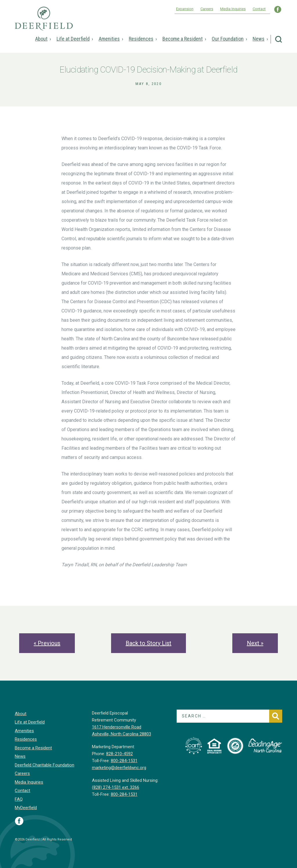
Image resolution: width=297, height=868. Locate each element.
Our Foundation (228, 39)
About (41, 39)
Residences (141, 39)
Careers (207, 9)
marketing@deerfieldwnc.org (119, 768)
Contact (259, 9)
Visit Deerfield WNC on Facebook (278, 9)
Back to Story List (148, 643)
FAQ (19, 799)
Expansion (185, 9)
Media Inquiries (233, 9)
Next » (255, 643)
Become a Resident (183, 39)
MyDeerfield (26, 808)
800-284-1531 (124, 761)
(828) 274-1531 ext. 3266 (116, 787)
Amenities (109, 39)
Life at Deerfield (73, 39)
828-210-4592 (119, 754)
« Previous (47, 643)
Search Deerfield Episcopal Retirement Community (279, 39)
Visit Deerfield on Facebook (19, 821)
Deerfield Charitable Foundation (45, 765)
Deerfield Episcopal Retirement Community (44, 23)
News (259, 39)
